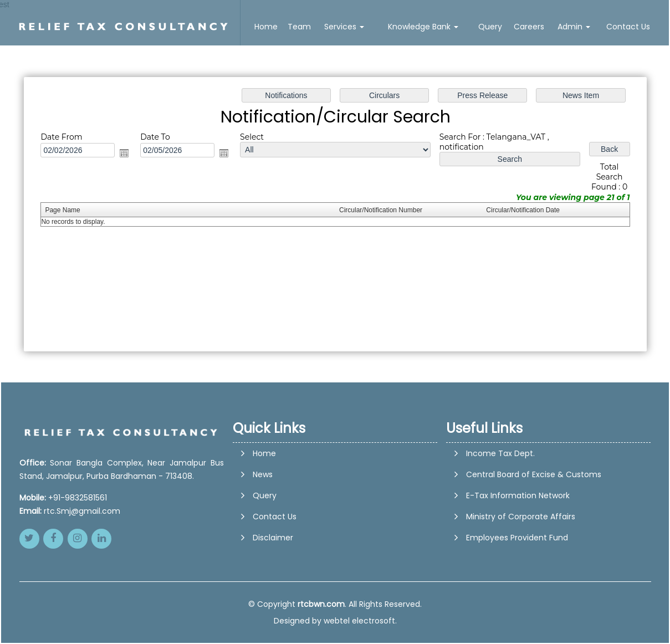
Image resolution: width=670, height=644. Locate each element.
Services (344, 27)
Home (266, 27)
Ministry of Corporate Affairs (521, 517)
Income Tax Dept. (500, 453)
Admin (574, 27)
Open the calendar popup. (129, 154)
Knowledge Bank (423, 27)
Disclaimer (273, 586)
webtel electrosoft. (360, 621)
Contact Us (628, 27)
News (263, 523)
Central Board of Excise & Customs (534, 474)
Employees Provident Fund (517, 538)
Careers (529, 27)
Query (490, 27)
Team (299, 27)
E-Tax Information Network (518, 495)
